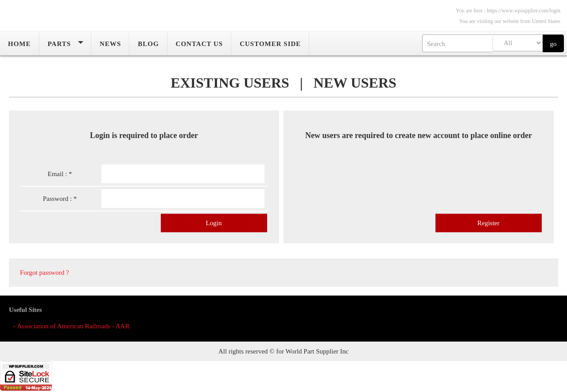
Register (489, 227)
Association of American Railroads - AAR (74, 326)
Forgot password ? (45, 277)
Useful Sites (25, 310)
